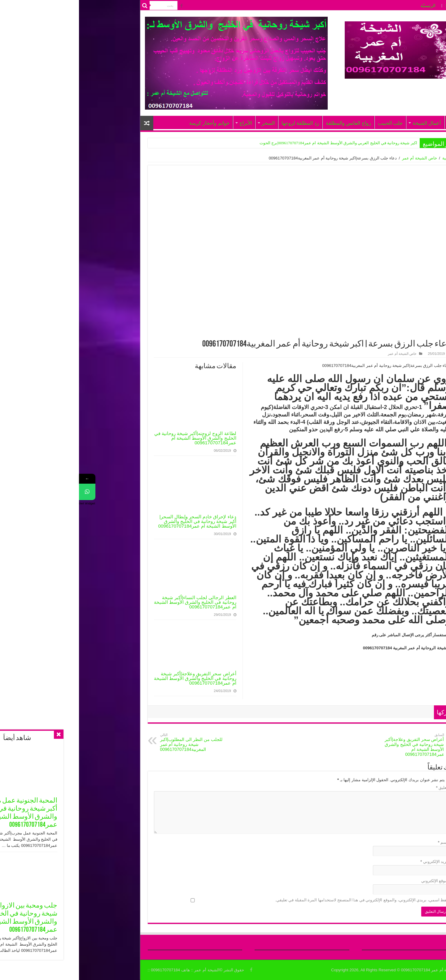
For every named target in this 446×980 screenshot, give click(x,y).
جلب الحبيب (311, 123)
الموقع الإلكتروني (357, 881)
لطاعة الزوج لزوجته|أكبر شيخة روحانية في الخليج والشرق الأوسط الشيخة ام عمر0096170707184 (116, 438)
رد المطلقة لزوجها (221, 123)
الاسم (365, 842)
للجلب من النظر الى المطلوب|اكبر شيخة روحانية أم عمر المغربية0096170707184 (113, 742)
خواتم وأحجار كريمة (130, 123)
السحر (189, 123)
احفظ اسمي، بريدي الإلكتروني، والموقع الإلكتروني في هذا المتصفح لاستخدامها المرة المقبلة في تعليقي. (284, 900)
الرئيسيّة (349, 6)
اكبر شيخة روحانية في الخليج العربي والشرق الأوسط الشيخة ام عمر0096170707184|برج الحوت (259, 143)
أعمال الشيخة (348, 123)
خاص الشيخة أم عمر (341, 158)
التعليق (364, 788)
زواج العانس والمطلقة (269, 123)
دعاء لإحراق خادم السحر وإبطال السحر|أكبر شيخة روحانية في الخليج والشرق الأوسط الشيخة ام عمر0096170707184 (118, 521)
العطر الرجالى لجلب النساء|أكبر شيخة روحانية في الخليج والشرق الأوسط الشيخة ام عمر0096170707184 (116, 602)
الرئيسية (370, 158)
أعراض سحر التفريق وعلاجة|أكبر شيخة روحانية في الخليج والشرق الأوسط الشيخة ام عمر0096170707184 (116, 678)
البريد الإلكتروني (356, 862)
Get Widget (8, 503)
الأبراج (167, 123)
